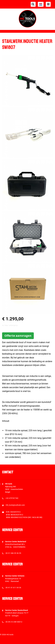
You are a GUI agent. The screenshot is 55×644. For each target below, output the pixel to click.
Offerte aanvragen (18, 336)
